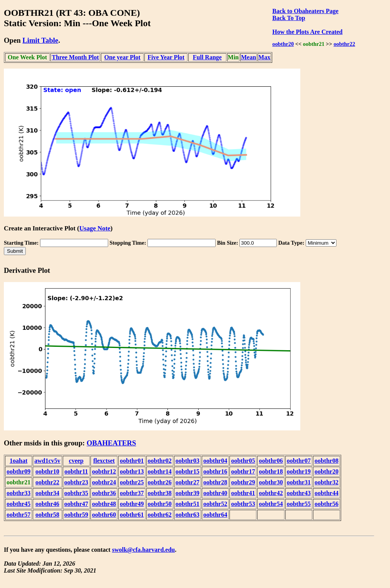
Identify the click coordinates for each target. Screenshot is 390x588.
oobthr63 (187, 515)
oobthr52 (215, 504)
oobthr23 (76, 482)
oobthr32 (326, 482)
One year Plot (122, 57)
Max (264, 57)
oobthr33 (18, 493)
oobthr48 (104, 504)
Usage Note (95, 228)
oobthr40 (215, 493)
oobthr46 (47, 504)
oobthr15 (187, 471)
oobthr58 (47, 515)
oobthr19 (299, 471)
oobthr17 (243, 471)
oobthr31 (299, 482)
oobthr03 (187, 461)
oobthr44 (326, 493)
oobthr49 (132, 504)
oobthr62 (160, 515)
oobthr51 (187, 504)
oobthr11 (76, 471)
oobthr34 (47, 493)
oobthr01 (132, 461)
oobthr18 (271, 471)
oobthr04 (215, 461)
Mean (249, 57)
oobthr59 (76, 515)
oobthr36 (104, 493)
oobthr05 (243, 461)
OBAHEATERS (111, 443)
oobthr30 (271, 482)
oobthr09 (18, 471)
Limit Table (40, 40)
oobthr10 (47, 471)
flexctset (104, 461)
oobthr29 (243, 482)
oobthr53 (243, 504)
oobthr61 (132, 515)
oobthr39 (187, 493)
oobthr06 (271, 461)
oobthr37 (132, 493)
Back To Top (289, 18)
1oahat (18, 461)
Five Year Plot (166, 57)
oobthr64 (215, 515)
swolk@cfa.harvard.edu (143, 550)
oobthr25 (132, 482)
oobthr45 (18, 504)
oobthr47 (76, 504)
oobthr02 (160, 461)
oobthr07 (299, 461)
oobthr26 (160, 482)
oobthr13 (132, 471)
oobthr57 (18, 515)
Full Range (207, 57)
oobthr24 (104, 482)
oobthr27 (187, 482)
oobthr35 (76, 493)
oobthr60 (104, 515)
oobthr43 (299, 493)
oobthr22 (344, 44)
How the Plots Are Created (307, 32)
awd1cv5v (47, 461)
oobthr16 (215, 471)
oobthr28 (215, 482)
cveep (76, 461)
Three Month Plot (75, 57)
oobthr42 (271, 493)
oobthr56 (326, 504)
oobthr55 (299, 504)
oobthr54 (271, 504)
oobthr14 (160, 471)
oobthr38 (160, 493)
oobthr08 (326, 461)
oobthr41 (243, 493)
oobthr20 (283, 44)
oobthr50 (160, 504)
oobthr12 (104, 471)
